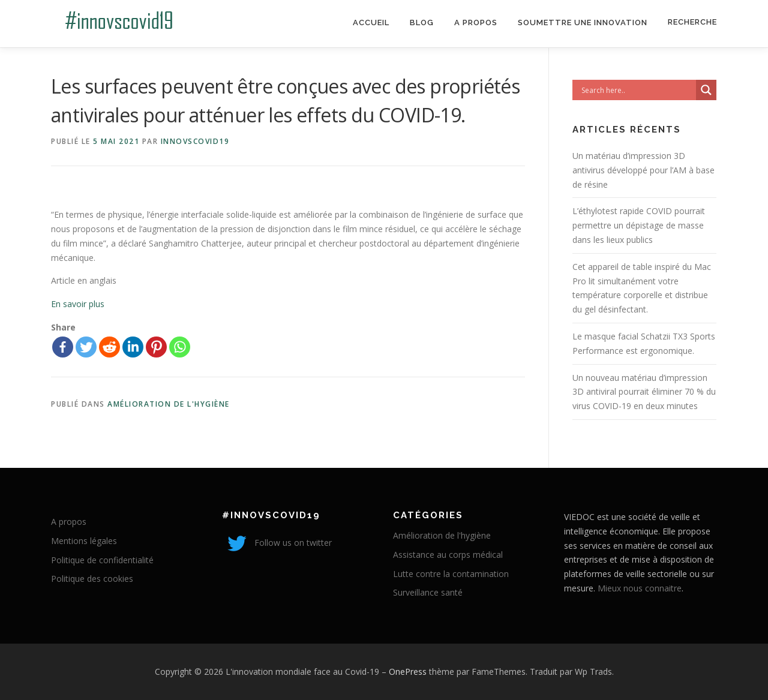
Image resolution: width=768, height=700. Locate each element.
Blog (422, 22)
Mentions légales (84, 541)
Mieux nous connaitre (640, 588)
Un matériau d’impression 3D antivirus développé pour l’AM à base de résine (643, 170)
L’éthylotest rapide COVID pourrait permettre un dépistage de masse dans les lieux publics (639, 225)
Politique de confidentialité (102, 560)
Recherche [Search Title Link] (692, 22)
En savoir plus (78, 304)
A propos (476, 22)
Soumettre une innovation (583, 22)
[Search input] (637, 90)
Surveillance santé (428, 592)
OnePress (408, 672)
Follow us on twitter (277, 543)
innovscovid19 (195, 141)
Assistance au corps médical (448, 555)
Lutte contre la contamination (451, 574)
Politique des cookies (92, 579)
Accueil (371, 22)
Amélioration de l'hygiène (169, 404)
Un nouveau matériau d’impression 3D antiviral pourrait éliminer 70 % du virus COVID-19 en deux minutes (644, 392)
